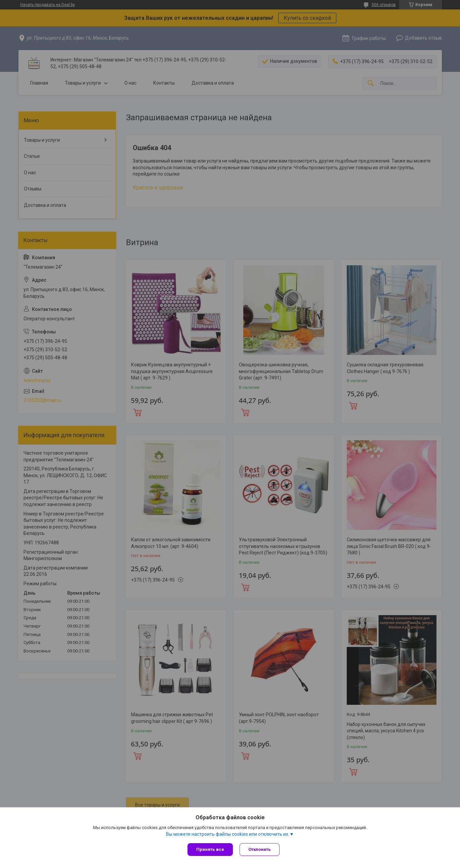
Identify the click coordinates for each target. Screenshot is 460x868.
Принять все (210, 849)
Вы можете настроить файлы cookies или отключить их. (228, 834)
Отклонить (260, 849)
